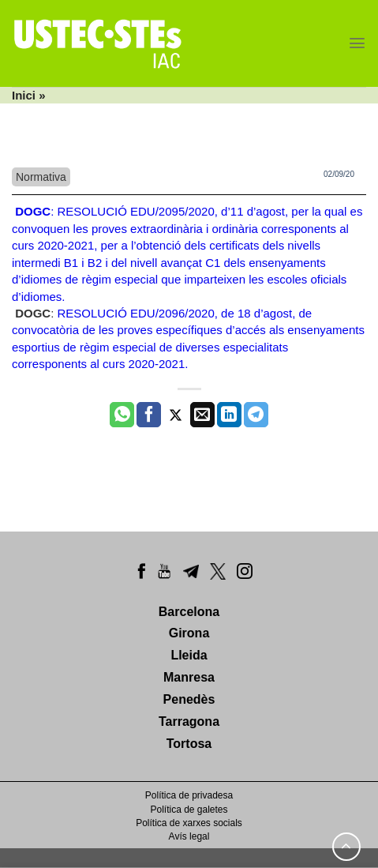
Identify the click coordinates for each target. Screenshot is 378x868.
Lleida (189, 655)
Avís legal (189, 836)
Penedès (189, 699)
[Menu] (357, 43)
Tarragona (189, 721)
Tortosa (189, 744)
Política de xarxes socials (189, 823)
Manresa (189, 677)
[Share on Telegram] (256, 415)
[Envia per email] (202, 415)
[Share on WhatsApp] (122, 415)
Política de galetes (189, 810)
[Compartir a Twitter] (176, 415)
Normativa (41, 177)
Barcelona (189, 612)
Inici (24, 95)
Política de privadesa (189, 795)
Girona (189, 633)
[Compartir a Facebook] (149, 415)
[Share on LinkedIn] (229, 415)
